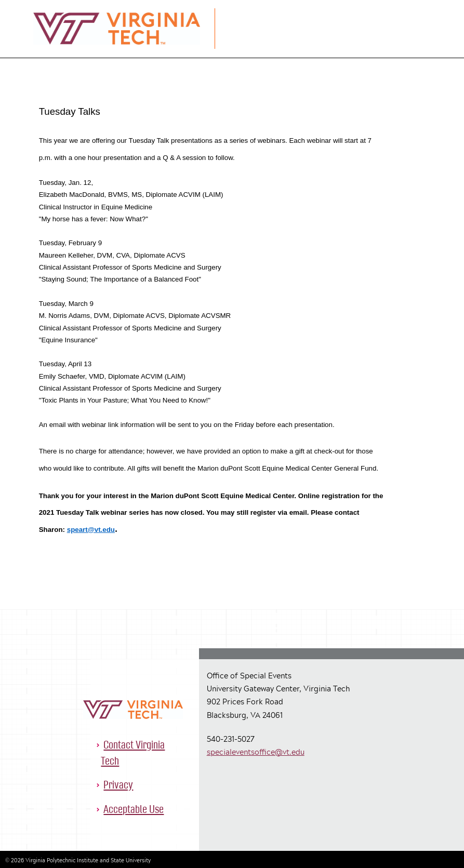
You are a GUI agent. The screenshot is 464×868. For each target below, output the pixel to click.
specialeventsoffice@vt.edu (256, 752)
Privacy (118, 785)
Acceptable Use (134, 809)
